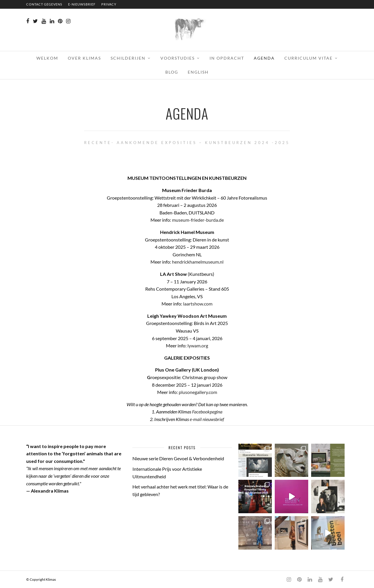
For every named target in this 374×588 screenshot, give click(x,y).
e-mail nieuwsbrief (207, 419)
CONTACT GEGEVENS (44, 4)
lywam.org (198, 345)
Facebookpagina (207, 412)
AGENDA (264, 58)
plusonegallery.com (198, 392)
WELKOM (47, 58)
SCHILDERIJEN (128, 58)
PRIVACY (109, 4)
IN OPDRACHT (227, 58)
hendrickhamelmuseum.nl (198, 262)
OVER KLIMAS (84, 58)
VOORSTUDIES (178, 58)
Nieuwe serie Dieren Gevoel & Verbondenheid (178, 458)
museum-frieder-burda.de (198, 220)
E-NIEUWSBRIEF (82, 4)
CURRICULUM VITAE (309, 58)
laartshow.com (198, 304)
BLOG (172, 72)
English (198, 72)
